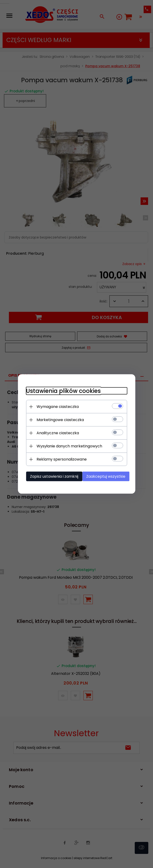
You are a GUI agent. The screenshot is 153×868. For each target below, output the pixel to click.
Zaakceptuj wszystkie (107, 476)
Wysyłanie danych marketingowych (66, 446)
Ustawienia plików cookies (60, 391)
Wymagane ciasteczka (54, 406)
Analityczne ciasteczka (54, 433)
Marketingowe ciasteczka (57, 420)
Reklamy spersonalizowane (58, 459)
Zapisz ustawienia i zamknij (51, 476)
